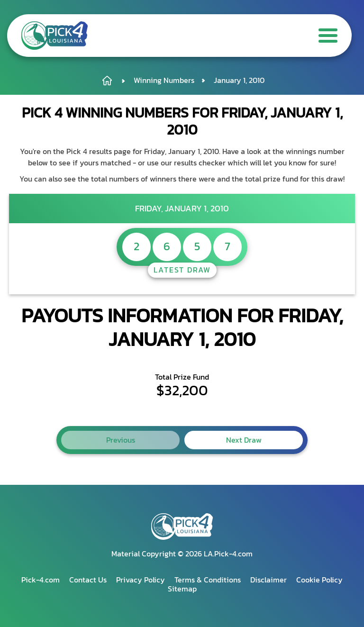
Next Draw (244, 440)
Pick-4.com (41, 580)
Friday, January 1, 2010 (182, 208)
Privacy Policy (141, 580)
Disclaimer (268, 580)
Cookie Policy (319, 580)
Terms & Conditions (208, 580)
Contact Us (88, 580)
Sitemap (182, 589)
